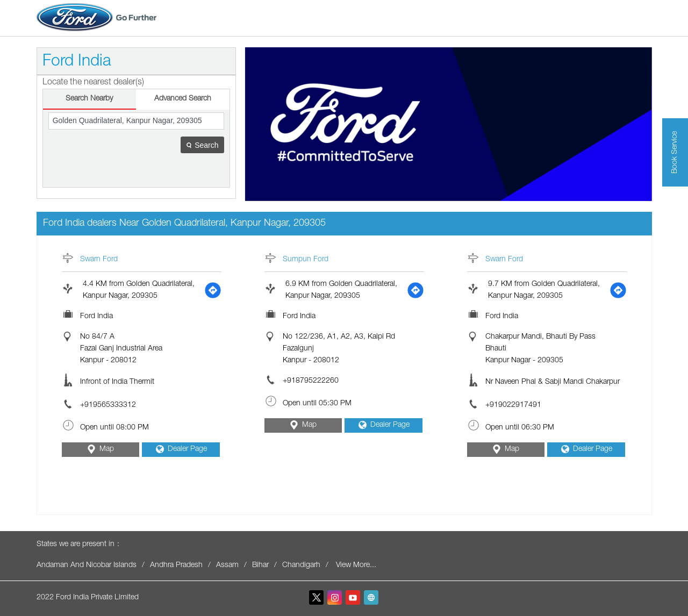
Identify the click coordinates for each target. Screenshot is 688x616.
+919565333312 (108, 405)
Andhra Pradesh (176, 565)
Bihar (260, 565)
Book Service (675, 152)
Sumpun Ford (306, 260)
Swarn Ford (99, 260)
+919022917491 (513, 405)
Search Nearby (89, 99)
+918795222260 (311, 381)
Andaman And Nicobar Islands (87, 565)
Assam (227, 565)
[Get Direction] (213, 290)
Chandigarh (301, 565)
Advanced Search (183, 99)
